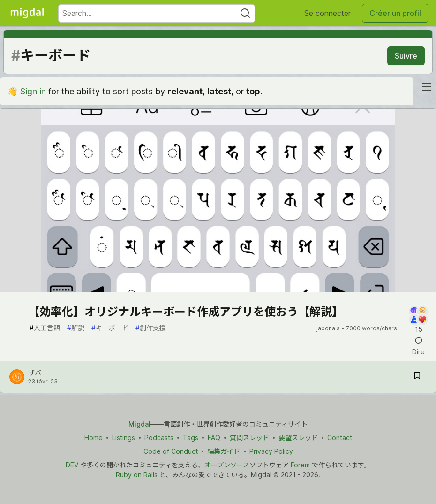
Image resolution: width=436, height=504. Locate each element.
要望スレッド (298, 438)
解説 (76, 328)
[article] (218, 289)
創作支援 (151, 328)
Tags (191, 438)
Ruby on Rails (137, 475)
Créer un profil (395, 13)
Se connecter (327, 13)
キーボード (110, 328)
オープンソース (227, 465)
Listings (124, 438)
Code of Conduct (171, 451)
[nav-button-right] (427, 87)
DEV (72, 465)
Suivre (406, 56)
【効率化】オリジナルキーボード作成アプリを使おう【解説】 (186, 312)
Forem (300, 465)
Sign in (33, 91)
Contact (340, 438)
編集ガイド (224, 451)
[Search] (245, 13)
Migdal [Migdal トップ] (139, 424)
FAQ (214, 438)
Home (94, 438)
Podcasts (159, 438)
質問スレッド (249, 438)
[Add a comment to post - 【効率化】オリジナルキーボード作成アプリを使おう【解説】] (418, 320)
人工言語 (45, 328)
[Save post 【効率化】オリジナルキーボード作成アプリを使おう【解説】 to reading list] (417, 377)
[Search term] (157, 13)
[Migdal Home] (27, 13)
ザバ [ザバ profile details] (35, 373)
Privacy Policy (271, 451)
